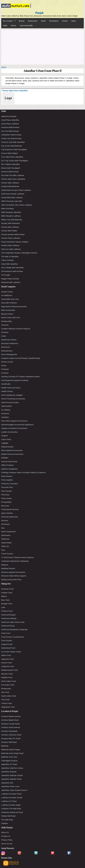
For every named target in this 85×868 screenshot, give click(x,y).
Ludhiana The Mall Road (11, 809)
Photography (6, 502)
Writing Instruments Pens (11, 580)
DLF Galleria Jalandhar (11, 164)
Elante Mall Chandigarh (11, 168)
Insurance (5, 413)
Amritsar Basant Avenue (11, 716)
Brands (22, 21)
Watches (5, 565)
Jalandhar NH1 (7, 783)
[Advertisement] (42, 47)
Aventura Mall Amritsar (10, 127)
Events (65, 21)
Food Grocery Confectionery (13, 637)
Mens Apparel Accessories (12, 450)
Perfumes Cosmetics (10, 484)
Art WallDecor (7, 295)
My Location (8, 21)
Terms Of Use (7, 844)
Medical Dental (7, 447)
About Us (5, 832)
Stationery (5, 539)
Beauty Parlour (7, 314)
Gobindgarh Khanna (9, 761)
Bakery (4, 596)
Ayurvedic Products (9, 303)
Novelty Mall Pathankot (10, 223)
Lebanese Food (8, 666)
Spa (3, 528)
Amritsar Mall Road (9, 742)
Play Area (5, 506)
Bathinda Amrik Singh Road (12, 753)
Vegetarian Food (8, 707)
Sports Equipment (8, 532)
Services (5, 520)
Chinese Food (7, 611)
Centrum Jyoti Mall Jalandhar (13, 142)
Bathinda (5, 746)
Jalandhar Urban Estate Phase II (14, 790)
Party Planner (7, 476)
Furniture (5, 373)
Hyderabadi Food (8, 648)
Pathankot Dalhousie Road (12, 812)
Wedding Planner (8, 568)
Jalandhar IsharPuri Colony (12, 768)
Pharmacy (5, 495)
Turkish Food (6, 703)
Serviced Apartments (10, 517)
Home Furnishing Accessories (13, 399)
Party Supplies (7, 480)
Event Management (9, 354)
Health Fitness (7, 391)
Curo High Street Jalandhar (12, 157)
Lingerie (4, 436)
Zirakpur (5, 823)
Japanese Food (7, 659)
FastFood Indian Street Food (13, 622)
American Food (7, 589)
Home (4, 67)
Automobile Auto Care (10, 299)
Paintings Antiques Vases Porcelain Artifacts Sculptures (23, 472)
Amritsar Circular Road (10, 724)
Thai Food (5, 700)
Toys (3, 550)
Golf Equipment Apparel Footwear (15, 380)
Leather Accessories (9, 432)
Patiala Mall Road (8, 816)
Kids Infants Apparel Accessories (14, 421)
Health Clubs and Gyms (11, 388)
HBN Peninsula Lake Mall (12, 201)
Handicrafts (6, 384)
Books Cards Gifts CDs (11, 318)
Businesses (33, 21)
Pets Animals (6, 491)
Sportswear (6, 535)
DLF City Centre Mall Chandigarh (15, 161)
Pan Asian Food (8, 685)
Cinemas (5, 332)
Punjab (39, 13)
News (74, 21)
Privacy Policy (7, 840)
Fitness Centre (7, 362)
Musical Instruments (9, 461)
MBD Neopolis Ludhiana (11, 216)
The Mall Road (7, 820)
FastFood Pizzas (8, 626)
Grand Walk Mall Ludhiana (12, 197)
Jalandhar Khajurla (9, 772)
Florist (4, 366)
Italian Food (6, 655)
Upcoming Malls (26, 25)
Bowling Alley (7, 321)
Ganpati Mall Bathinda (10, 186)
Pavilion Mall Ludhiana (10, 245)
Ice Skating (6, 410)
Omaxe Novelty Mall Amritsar (13, 234)
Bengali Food (7, 604)
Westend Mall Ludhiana (11, 282)
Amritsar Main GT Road (11, 738)
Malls (5, 25)
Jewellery (5, 417)
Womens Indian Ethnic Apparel (14, 576)
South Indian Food (9, 696)
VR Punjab (6, 275)
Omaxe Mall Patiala (9, 231)
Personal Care (7, 487)
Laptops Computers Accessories (14, 428)
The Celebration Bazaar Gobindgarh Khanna (19, 253)
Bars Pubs (5, 600)
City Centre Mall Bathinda (12, 146)
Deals (43, 21)
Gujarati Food (7, 644)
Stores (14, 25)
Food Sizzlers (7, 641)
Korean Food (6, 663)
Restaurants (6, 689)
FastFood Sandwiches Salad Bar (14, 629)
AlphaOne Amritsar (9, 116)
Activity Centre (7, 292)
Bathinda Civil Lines (9, 757)
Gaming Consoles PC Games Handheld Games (20, 377)
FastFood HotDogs (9, 618)
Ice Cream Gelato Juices (11, 652)
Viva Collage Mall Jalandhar (12, 268)
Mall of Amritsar (7, 209)
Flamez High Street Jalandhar (13, 179)
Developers (54, 21)
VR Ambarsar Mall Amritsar (12, 271)
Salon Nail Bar (7, 513)
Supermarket (6, 543)
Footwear (5, 369)
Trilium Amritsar (8, 260)
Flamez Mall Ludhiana (10, 183)
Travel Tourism (7, 554)
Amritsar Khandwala (9, 731)
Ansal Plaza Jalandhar (10, 120)
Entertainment (7, 351)
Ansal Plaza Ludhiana (10, 124)
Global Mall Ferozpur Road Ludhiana (16, 190)
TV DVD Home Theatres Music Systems (17, 557)
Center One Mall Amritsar (11, 138)
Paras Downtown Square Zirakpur (15, 242)
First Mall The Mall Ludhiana (13, 175)
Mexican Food (7, 674)
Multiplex (5, 458)
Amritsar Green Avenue (11, 727)
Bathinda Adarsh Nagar (11, 750)
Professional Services (10, 509)
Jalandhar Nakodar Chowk (12, 775)
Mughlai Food (7, 677)
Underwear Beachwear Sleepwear (15, 561)
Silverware (5, 524)
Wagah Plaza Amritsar (10, 279)
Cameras (5, 325)
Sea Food (5, 692)
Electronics (6, 347)
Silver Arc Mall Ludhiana (11, 249)
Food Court (6, 633)
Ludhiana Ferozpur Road (11, 794)
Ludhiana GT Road (9, 801)
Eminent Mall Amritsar (10, 172)
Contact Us (6, 836)
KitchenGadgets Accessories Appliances (17, 425)
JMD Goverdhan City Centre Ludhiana (17, 205)
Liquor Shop (6, 439)
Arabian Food (7, 593)
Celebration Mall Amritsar (11, 135)
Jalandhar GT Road (9, 764)
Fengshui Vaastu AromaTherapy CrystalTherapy (21, 358)
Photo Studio (6, 498)
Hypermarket (6, 406)
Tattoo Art (5, 546)
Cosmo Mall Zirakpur (10, 153)
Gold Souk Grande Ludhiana (13, 194)
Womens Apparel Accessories (13, 572)
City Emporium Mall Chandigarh (14, 149)
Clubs (4, 336)
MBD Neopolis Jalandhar (11, 212)
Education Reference (10, 343)
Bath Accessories (8, 310)
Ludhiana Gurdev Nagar (11, 805)
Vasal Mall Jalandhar (10, 264)
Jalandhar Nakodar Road (11, 779)
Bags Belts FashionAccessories (14, 306)
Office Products (7, 465)
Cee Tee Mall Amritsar (10, 131)
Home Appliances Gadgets (12, 395)
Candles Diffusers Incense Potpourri (16, 329)
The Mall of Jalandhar (10, 257)
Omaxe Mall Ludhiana (10, 227)
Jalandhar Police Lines (10, 786)
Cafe (3, 607)
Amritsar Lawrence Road (11, 735)
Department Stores (9, 340)
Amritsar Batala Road (10, 720)
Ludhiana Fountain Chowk (12, 798)
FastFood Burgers (8, 615)
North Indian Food (8, 681)
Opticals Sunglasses (9, 469)
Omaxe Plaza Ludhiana (11, 238)
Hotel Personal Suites (10, 402)
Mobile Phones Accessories (12, 454)
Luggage (5, 443)
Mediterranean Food (9, 670)
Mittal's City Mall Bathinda (12, 220)
